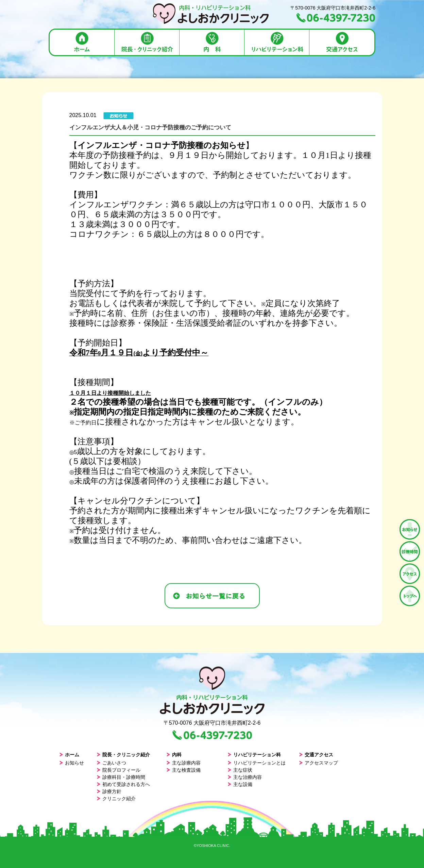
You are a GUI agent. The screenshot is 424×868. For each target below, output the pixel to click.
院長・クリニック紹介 (123, 755)
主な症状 (240, 770)
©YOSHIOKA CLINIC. (212, 846)
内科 (174, 755)
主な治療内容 (245, 777)
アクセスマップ (318, 763)
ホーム (69, 755)
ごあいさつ (111, 763)
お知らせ (72, 763)
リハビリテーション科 (254, 755)
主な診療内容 (183, 763)
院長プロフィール (118, 770)
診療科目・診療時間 (121, 777)
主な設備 (240, 784)
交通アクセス (316, 755)
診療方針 (109, 791)
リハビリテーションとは (257, 763)
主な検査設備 (183, 770)
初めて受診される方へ (123, 784)
